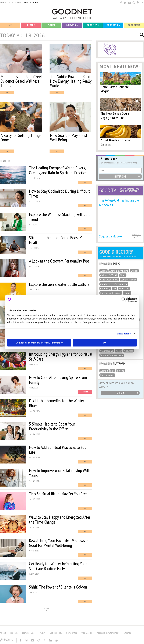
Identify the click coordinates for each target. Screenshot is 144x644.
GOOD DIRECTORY (32, 2)
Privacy (42, 633)
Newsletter (72, 633)
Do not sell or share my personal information (39, 343)
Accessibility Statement (108, 633)
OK (105, 343)
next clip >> (136, 235)
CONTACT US (15, 2)
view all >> (136, 237)
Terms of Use (28, 633)
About (3, 633)
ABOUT (3, 2)
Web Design (87, 633)
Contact (14, 633)
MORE (46, 608)
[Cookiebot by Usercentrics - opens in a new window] (124, 300)
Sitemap (127, 633)
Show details (124, 334)
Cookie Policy (56, 633)
